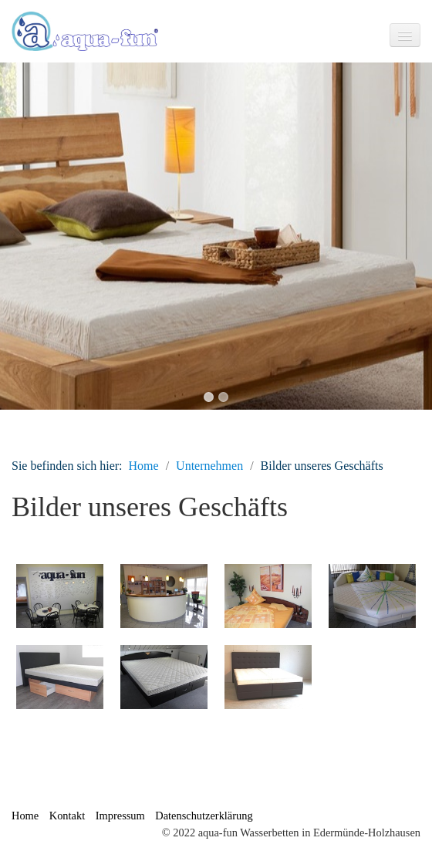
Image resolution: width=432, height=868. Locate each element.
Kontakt (67, 816)
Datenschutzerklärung (204, 816)
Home (144, 466)
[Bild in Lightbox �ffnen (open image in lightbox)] (60, 596)
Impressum (120, 816)
